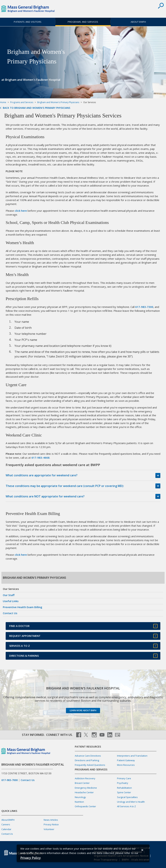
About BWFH (138, 22)
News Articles (51, 820)
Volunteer (49, 829)
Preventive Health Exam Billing (23, 607)
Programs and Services (83, 22)
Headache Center (84, 792)
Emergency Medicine (86, 788)
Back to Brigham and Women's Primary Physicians (37, 108)
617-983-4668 (40, 458)
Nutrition (79, 802)
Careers (6, 824)
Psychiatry (123, 783)
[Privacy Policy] (30, 858)
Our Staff (9, 595)
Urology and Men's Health (131, 802)
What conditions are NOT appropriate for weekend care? (45, 496)
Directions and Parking (87, 760)
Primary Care (124, 778)
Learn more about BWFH (83, 710)
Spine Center (124, 792)
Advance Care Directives (88, 756)
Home (3, 102)
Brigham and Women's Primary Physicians (58, 102)
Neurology (80, 797)
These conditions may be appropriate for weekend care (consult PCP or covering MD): (65, 486)
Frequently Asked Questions (90, 765)
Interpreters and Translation (132, 756)
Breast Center (82, 783)
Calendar (6, 829)
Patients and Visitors (28, 22)
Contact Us (10, 613)
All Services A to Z (126, 806)
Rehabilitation (124, 788)
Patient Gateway (126, 760)
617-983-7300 (144, 307)
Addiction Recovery (85, 778)
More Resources (126, 765)
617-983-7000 (10, 780)
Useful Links (11, 601)
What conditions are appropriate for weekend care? (42, 475)
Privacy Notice (51, 824)
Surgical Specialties (127, 797)
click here (21, 211)
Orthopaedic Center (85, 806)
